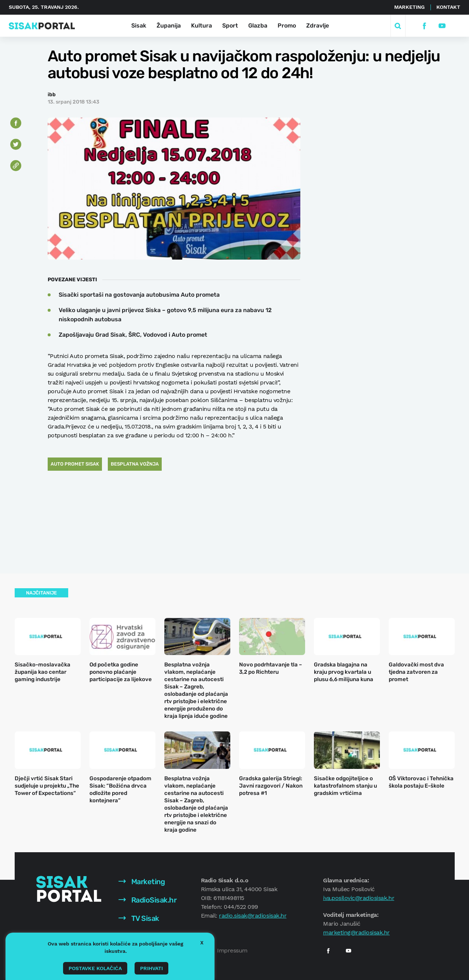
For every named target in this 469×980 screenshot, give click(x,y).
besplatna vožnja (135, 464)
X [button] (202, 943)
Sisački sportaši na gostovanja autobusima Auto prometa (139, 295)
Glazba (258, 26)
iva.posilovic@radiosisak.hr (359, 898)
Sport (230, 26)
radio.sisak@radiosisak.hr (253, 916)
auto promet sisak (75, 464)
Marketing (409, 7)
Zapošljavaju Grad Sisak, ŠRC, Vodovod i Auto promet (133, 335)
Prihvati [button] (151, 968)
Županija (169, 26)
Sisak (139, 26)
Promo (287, 26)
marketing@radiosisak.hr (356, 932)
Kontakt (448, 7)
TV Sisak (139, 918)
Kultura (201, 26)
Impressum (232, 950)
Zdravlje (318, 26)
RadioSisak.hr (147, 900)
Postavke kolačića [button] (95, 968)
